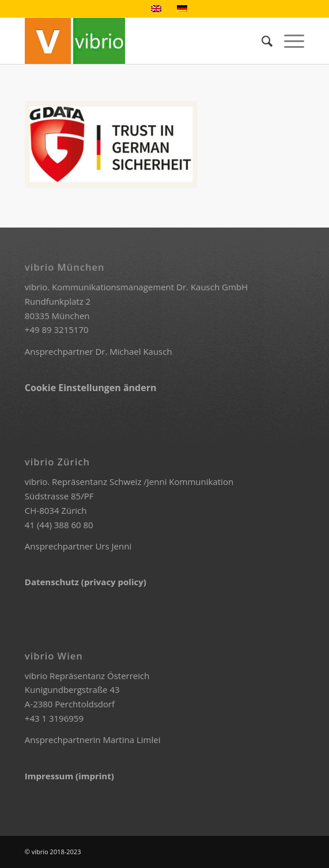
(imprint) (95, 776)
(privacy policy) (114, 582)
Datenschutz (53, 582)
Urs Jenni (113, 546)
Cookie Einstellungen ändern (91, 388)
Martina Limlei (131, 740)
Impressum (50, 776)
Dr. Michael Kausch (133, 351)
